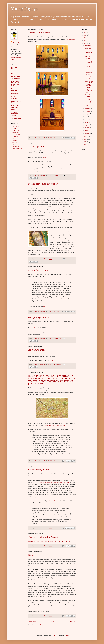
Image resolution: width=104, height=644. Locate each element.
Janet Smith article (37, 350)
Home (52, 622)
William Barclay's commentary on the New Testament (53, 482)
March (87, 128)
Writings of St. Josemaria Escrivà (17, 148)
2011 (85, 40)
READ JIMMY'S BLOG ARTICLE (55, 425)
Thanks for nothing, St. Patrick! (43, 537)
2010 (85, 43)
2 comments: (57, 461)
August (87, 114)
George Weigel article (38, 317)
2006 (85, 145)
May (87, 122)
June (87, 120)
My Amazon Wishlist (16, 127)
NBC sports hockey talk (16, 131)
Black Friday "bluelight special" (43, 184)
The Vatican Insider (16, 144)
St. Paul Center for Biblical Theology (16, 114)
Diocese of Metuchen (15, 140)
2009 (85, 137)
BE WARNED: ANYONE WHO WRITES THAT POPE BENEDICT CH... (89, 87)
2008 (85, 139)
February (88, 130)
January (88, 133)
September (88, 111)
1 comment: (57, 138)
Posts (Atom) (39, 625)
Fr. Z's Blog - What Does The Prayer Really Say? (16, 84)
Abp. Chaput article (37, 146)
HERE (44, 157)
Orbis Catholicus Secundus (16, 102)
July (87, 117)
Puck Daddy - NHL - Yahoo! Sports (15, 108)
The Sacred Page (16, 118)
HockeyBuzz (15, 94)
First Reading (52, 501)
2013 (85, 35)
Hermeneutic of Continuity (16, 90)
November (88, 48)
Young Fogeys (24, 9)
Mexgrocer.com (54, 234)
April (87, 125)
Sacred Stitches (70, 39)
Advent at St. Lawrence (39, 33)
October (88, 109)
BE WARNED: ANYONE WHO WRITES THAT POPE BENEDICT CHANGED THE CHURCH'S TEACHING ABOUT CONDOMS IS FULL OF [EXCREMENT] (52, 380)
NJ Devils (15, 137)
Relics (31, 555)
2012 (85, 38)
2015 (85, 32)
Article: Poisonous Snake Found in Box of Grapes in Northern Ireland (49, 541)
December (88, 46)
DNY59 (55, 635)
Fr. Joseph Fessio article (39, 270)
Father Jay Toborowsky (16, 42)
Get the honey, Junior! (39, 470)
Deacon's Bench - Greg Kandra (16, 77)
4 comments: (57, 616)
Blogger (67, 635)
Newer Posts (32, 622)
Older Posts (72, 622)
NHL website (16, 134)
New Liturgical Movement (16, 98)
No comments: (58, 175)
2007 (85, 142)
